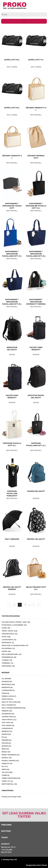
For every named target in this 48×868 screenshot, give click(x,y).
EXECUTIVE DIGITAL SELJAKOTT (36, 396)
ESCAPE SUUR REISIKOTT (12, 396)
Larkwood (7, 728)
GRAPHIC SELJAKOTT (36, 539)
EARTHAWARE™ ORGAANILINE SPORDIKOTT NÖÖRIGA (36, 302)
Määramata (6, 643)
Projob (6, 743)
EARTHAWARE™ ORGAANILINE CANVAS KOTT (12, 206)
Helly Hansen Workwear (14, 708)
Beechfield (8, 684)
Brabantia (7, 687)
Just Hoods (8, 725)
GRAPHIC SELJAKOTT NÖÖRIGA (12, 588)
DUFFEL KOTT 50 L (12, 60)
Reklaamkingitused (10, 654)
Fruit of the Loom (11, 702)
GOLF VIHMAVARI (12, 539)
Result (6, 752)
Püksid (4, 651)
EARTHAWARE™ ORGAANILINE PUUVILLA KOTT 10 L (36, 206)
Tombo (5, 775)
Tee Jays (7, 772)
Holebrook (8, 714)
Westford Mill (36, 115)
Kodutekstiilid (8, 634)
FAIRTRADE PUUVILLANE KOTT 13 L (36, 444)
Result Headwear (11, 755)
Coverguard (8, 690)
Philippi (6, 734)
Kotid (4, 637)
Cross (5, 693)
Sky (5, 766)
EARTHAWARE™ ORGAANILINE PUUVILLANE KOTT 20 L (36, 254)
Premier (6, 740)
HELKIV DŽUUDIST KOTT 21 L (36, 588)
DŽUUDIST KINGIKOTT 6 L (12, 157)
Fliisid (4, 628)
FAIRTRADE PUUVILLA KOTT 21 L (12, 444)
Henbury (7, 711)
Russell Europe (10, 761)
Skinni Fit (7, 764)
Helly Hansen (12, 67)
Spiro (5, 769)
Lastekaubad (7, 640)
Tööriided (6, 663)
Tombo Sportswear (11, 778)
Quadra (12, 355)
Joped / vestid (7, 631)
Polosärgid (7, 648)
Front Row (7, 699)
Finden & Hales (9, 696)
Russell (7, 758)
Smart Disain (42, 865)
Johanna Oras (9, 717)
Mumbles (7, 731)
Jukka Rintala (9, 720)
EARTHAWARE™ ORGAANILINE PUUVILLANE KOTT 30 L (12, 302)
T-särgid (5, 660)
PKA (4, 737)
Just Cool (7, 723)
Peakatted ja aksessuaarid (13, 645)
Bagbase (36, 355)
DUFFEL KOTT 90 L (12, 108)
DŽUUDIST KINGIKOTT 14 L (36, 109)
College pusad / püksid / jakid (14, 622)
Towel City (7, 781)
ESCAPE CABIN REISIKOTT (36, 349)
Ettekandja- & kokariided (12, 625)
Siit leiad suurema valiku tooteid (24, 815)
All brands (6, 679)
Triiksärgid (6, 666)
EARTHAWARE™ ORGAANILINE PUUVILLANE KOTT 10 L (12, 254)
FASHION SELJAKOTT (36, 491)
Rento (5, 749)
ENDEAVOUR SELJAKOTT (12, 349)
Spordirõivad (7, 657)
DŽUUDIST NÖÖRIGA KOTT (36, 157)
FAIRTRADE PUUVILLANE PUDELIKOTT (12, 493)
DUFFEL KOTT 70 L (36, 60)
